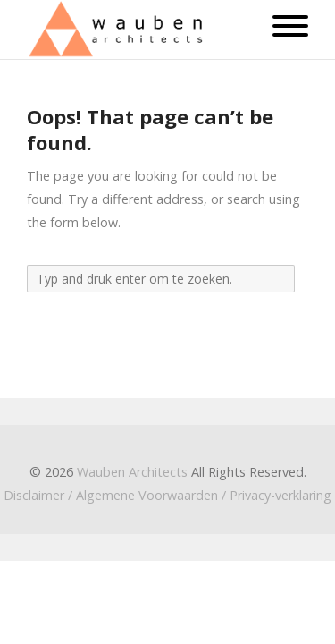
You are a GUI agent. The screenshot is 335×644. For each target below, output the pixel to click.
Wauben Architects (132, 472)
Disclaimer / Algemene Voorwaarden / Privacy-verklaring (167, 495)
